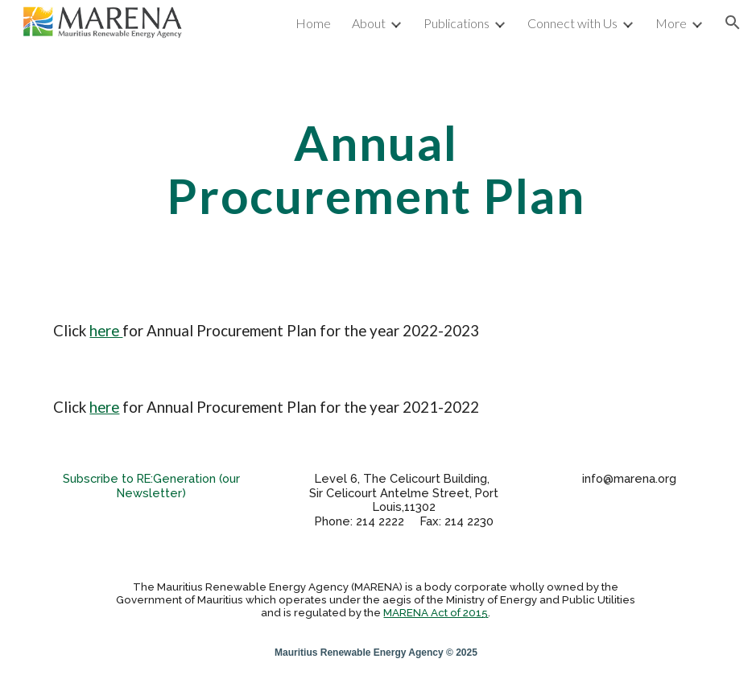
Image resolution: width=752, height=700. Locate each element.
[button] (733, 23)
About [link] (369, 23)
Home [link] (313, 23)
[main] (376, 169)
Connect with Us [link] (572, 23)
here (106, 331)
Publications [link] (457, 23)
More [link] (671, 23)
